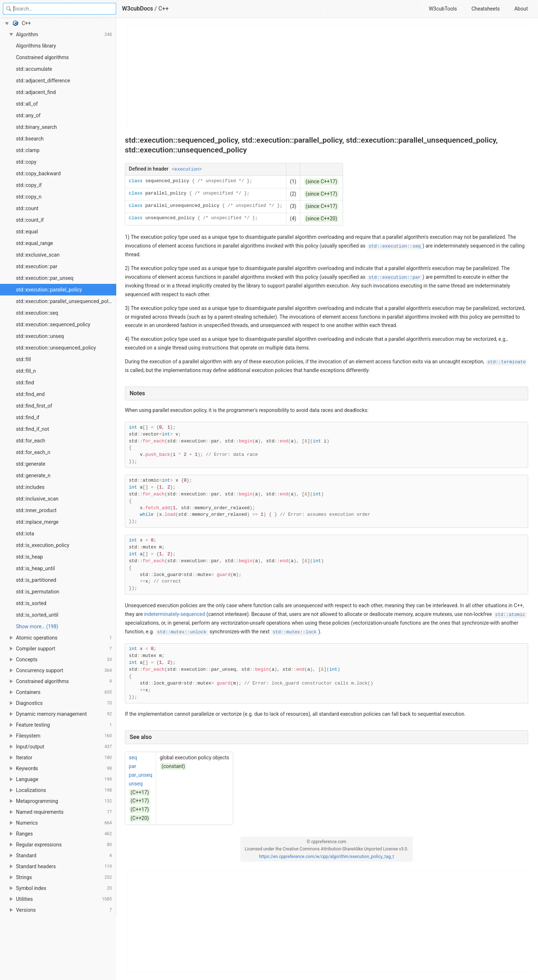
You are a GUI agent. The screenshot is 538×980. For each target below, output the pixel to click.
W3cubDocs (138, 9)
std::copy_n (29, 197)
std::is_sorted (31, 603)
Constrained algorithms (42, 57)
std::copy (26, 162)
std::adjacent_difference (43, 81)
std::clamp (28, 150)
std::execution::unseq (40, 336)
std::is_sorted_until (37, 615)
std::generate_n (33, 475)
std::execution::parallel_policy (49, 290)
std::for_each (30, 441)
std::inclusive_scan (37, 499)
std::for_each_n (33, 452)
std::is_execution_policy (43, 545)
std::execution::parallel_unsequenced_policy (65, 301)
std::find (25, 383)
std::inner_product (36, 510)
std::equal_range (34, 243)
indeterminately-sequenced (175, 614)
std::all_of (27, 104)
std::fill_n (26, 371)
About (521, 9)
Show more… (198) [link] (37, 626)
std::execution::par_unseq (45, 278)
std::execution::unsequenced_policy (56, 348)
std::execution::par (37, 266)
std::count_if (30, 220)
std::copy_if (29, 185)
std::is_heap (29, 557)
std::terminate (507, 362)
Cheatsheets (486, 9)
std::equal (27, 232)
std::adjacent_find (36, 92)
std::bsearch (30, 139)
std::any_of (28, 115)
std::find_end (30, 394)
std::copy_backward (38, 173)
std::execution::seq (37, 313)
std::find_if (28, 417)
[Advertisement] (327, 77)
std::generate (31, 464)
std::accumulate (34, 69)
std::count (27, 208)
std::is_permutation (38, 592)
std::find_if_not (32, 429)
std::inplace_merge (37, 522)
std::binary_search (36, 127)
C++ (164, 9)
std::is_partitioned (36, 580)
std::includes (30, 487)
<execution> (187, 170)
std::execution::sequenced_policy (53, 324)
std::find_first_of (34, 406)
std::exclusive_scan (38, 255)
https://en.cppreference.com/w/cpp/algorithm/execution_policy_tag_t (326, 857)
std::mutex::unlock (182, 632)
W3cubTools (443, 9)
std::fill (23, 359)
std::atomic (510, 615)
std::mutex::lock (295, 632)
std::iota (25, 534)
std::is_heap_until (35, 568)
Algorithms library (36, 46)
